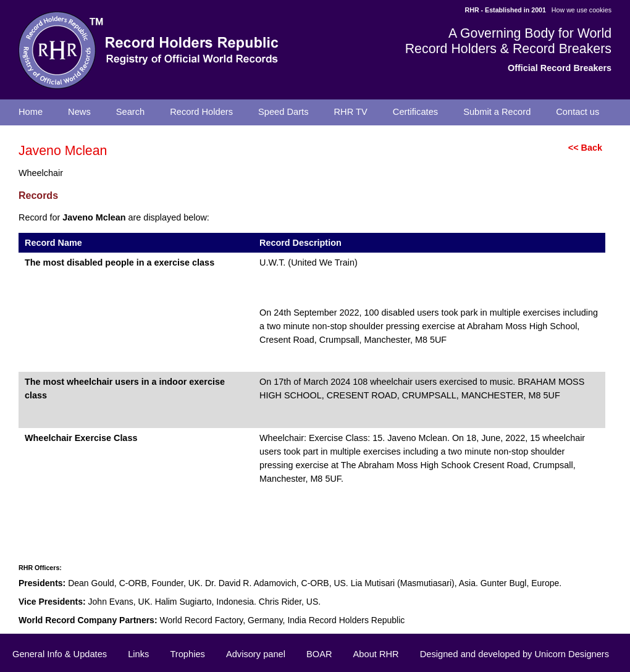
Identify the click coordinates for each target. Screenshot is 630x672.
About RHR (376, 654)
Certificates (415, 112)
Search (130, 112)
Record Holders (201, 112)
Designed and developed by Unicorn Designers (514, 654)
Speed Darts (283, 112)
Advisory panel (256, 654)
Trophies (187, 654)
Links (138, 654)
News (79, 112)
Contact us (577, 112)
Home (31, 112)
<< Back (585, 148)
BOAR (319, 654)
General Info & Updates (60, 654)
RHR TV (351, 112)
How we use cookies (582, 10)
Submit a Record (497, 112)
